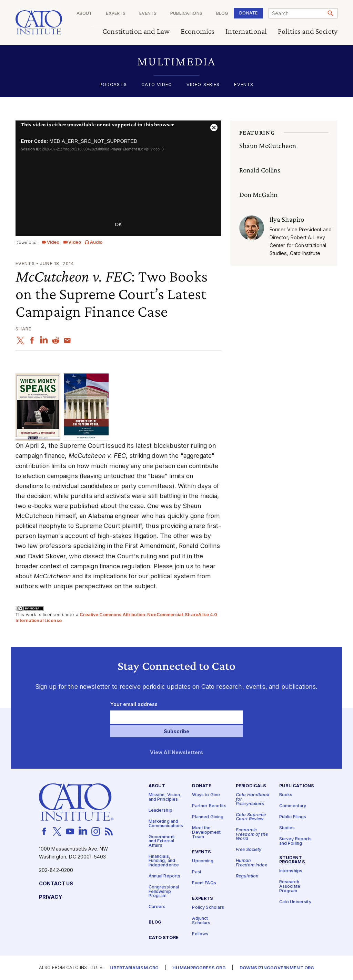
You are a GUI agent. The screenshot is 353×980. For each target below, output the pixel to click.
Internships (291, 871)
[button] (176, 61)
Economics (198, 31)
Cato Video (157, 85)
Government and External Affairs (162, 841)
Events (148, 14)
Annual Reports (165, 876)
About (84, 14)
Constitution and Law (136, 31)
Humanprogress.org (199, 968)
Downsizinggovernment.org (277, 968)
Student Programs (292, 860)
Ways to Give (206, 795)
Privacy (51, 897)
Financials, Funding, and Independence (164, 861)
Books (286, 795)
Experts (116, 14)
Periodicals (251, 786)
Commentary (293, 806)
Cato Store (164, 938)
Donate (248, 13)
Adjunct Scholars (201, 921)
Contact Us (56, 884)
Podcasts (113, 85)
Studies (287, 828)
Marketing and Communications (166, 824)
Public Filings (293, 817)
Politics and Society (308, 31)
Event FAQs (204, 883)
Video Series (203, 85)
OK (118, 224)
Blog (222, 14)
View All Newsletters (177, 753)
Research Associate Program (290, 886)
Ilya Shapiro (287, 219)
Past (197, 872)
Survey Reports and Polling (296, 841)
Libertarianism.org (134, 968)
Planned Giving (208, 817)
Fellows (200, 934)
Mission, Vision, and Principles (165, 797)
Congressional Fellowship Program (164, 892)
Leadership (160, 810)
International (246, 31)
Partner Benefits (209, 806)
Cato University (295, 902)
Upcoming (203, 861)
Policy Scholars (208, 908)
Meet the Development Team (206, 832)
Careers (157, 907)
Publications (186, 14)
